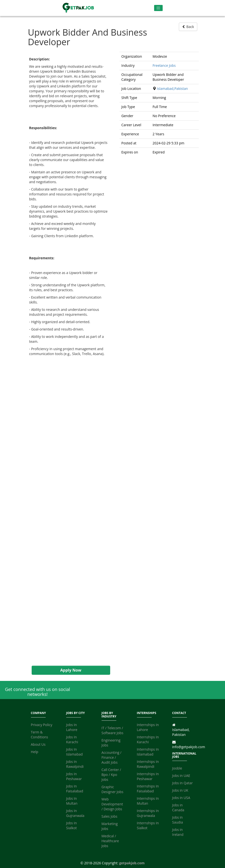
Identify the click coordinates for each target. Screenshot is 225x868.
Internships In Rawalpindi (148, 764)
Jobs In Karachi (72, 739)
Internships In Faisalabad (148, 789)
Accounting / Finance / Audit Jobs (112, 757)
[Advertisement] (68, 518)
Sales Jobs (110, 816)
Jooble (177, 768)
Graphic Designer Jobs (112, 789)
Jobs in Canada (178, 807)
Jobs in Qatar (183, 783)
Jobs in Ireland (178, 832)
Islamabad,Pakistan (172, 89)
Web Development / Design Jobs (112, 804)
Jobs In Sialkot (72, 825)
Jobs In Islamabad (75, 752)
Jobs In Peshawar (74, 776)
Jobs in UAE (181, 776)
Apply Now (71, 670)
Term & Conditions (40, 735)
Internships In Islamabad (148, 752)
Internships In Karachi (148, 739)
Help (35, 752)
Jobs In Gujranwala (75, 813)
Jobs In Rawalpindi (75, 764)
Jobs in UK (180, 790)
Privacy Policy (42, 725)
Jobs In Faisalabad (75, 789)
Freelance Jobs (164, 65)
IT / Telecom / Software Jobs (112, 730)
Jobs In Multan (72, 801)
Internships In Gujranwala (148, 813)
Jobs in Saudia (178, 820)
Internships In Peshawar (148, 776)
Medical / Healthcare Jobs (110, 841)
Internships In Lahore (148, 727)
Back (188, 27)
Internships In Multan (148, 801)
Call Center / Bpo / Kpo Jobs (111, 775)
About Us (38, 744)
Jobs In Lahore (72, 727)
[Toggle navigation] (158, 8)
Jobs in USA (181, 798)
